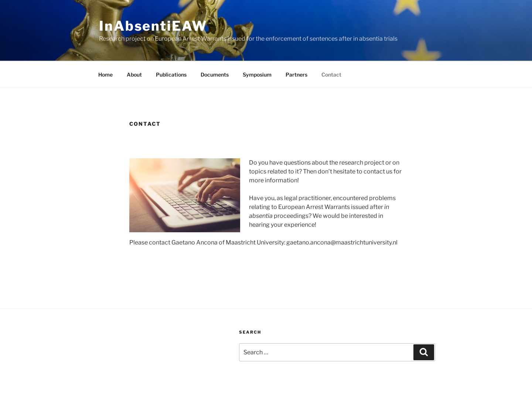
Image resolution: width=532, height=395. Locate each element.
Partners (296, 75)
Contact (331, 75)
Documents (215, 75)
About (134, 75)
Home (105, 75)
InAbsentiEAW (153, 26)
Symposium (257, 75)
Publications (171, 75)
